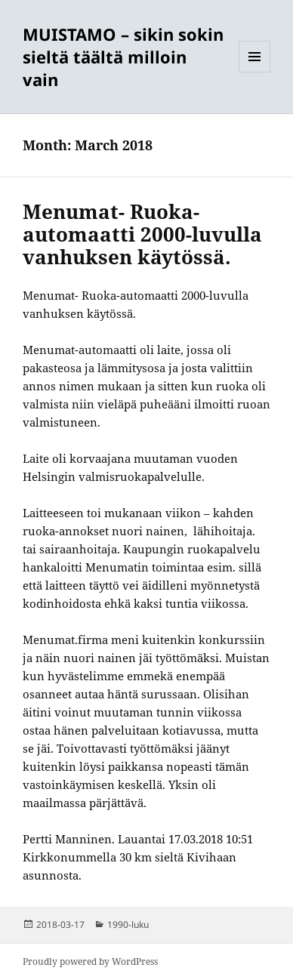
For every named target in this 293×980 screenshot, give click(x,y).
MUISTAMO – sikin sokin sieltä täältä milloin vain (123, 57)
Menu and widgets (255, 72)
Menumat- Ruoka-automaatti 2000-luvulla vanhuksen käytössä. (142, 234)
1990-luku (128, 925)
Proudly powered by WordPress (90, 962)
